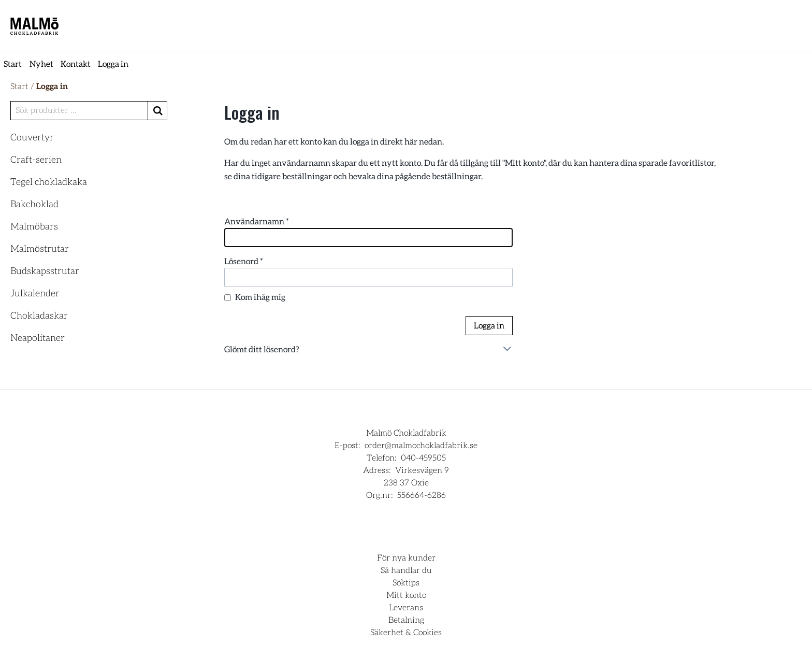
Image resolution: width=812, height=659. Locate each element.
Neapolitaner (38, 338)
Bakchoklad (34, 205)
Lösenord (244, 262)
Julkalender (35, 294)
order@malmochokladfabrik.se (421, 446)
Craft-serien (36, 160)
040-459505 (423, 458)
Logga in (113, 64)
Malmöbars (34, 227)
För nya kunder (406, 558)
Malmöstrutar (40, 249)
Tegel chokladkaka (49, 182)
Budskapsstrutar (45, 271)
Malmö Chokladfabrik (406, 433)
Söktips (406, 583)
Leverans (406, 608)
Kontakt (76, 64)
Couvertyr (32, 138)
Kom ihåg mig (260, 297)
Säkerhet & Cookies (406, 633)
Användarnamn (257, 222)
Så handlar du (406, 570)
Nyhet (41, 64)
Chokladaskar (39, 316)
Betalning (406, 620)
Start (13, 64)
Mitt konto (406, 595)
